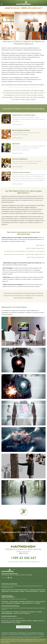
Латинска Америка (6, 622)
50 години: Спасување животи (27, 602)
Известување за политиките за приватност (28, 634)
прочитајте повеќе (5, 643)
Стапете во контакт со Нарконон (22, 613)
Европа (30, 621)
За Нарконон (5, 602)
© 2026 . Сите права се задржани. (14, 632)
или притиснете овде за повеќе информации (24, 562)
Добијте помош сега (24, 551)
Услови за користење (13, 634)
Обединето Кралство (38, 621)
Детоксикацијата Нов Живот (21, 130)
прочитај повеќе (17, 125)
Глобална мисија (14, 602)
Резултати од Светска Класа (21, 172)
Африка (19, 622)
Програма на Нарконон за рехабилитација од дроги (15, 590)
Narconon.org (5, 621)
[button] (23, 628)
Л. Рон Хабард (36, 603)
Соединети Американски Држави (18, 621)
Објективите (16, 144)
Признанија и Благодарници (13, 603)
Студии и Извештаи (26, 603)
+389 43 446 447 (23, 558)
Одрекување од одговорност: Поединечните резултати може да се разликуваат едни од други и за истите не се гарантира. (23, 634)
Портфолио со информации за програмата (24, 612)
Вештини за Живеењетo (20, 159)
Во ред (42, 641)
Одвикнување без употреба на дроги (24, 115)
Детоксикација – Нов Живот (18, 591)
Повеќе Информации (7, 612)
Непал (14, 622)
